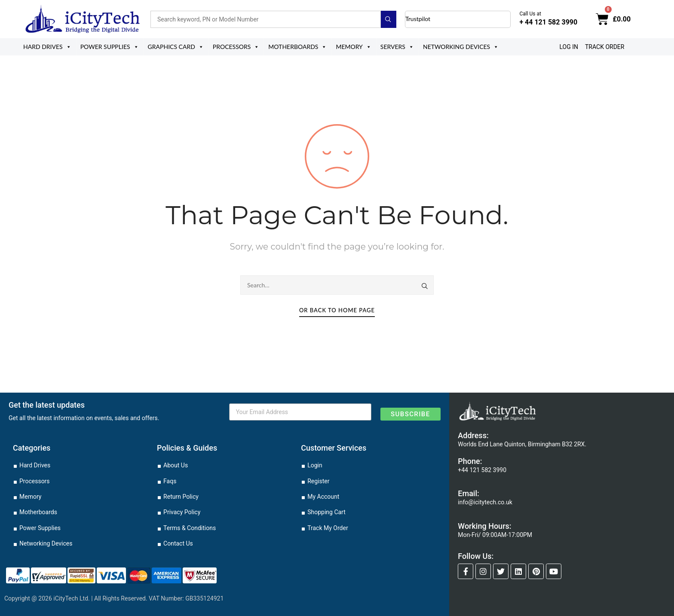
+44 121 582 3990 (482, 470)
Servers (397, 47)
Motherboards (297, 47)
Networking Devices (461, 47)
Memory (353, 47)
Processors (236, 47)
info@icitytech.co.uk (485, 502)
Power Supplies (110, 47)
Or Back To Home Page (337, 310)
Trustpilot (418, 19)
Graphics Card (176, 47)
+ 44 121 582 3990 (548, 22)
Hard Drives (47, 47)
